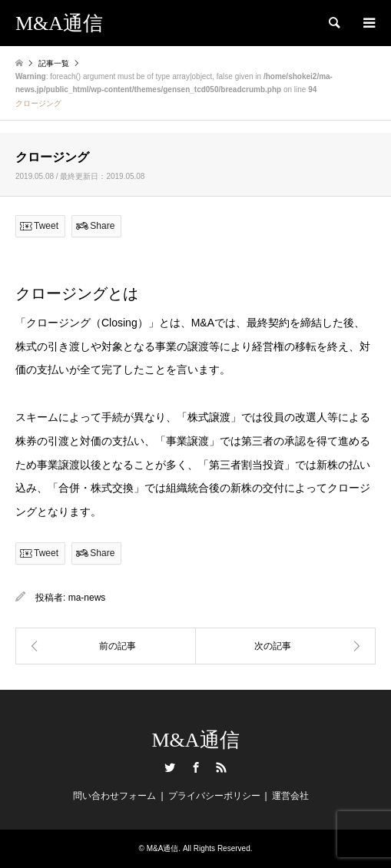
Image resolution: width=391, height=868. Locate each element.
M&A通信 (195, 740)
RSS (221, 767)
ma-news (87, 598)
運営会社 (290, 796)
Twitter (170, 767)
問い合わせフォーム (114, 796)
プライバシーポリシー (214, 796)
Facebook (196, 767)
